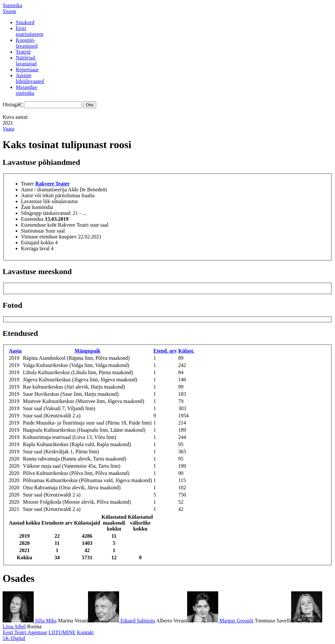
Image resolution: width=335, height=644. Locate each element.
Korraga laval (35, 248)
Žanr (26, 207)
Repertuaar (27, 70)
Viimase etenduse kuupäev (49, 237)
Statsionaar (33, 231)
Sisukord (25, 22)
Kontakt (85, 632)
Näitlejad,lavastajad (26, 61)
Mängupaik (88, 351)
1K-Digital (14, 638)
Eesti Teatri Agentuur (25, 632)
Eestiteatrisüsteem (29, 31)
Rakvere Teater (53, 184)
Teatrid (23, 52)
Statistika (12, 5)
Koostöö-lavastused (27, 43)
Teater (27, 184)
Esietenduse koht (39, 225)
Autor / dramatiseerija (44, 190)
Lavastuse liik (35, 201)
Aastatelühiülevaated (30, 78)
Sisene (9, 11)
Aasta (15, 351)
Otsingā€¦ (13, 104)
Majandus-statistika (27, 90)
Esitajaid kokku (37, 243)
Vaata (9, 129)
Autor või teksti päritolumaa (51, 195)
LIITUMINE (62, 632)
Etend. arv (165, 351)
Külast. (186, 351)
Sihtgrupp (31, 213)
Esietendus (32, 219)
